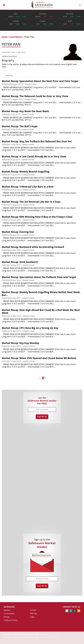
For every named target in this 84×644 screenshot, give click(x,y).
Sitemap (33, 613)
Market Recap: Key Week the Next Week (25, 111)
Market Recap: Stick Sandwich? (20, 262)
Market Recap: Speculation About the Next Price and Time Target (40, 81)
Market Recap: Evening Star (18, 232)
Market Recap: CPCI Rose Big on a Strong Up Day (30, 328)
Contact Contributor (9, 56)
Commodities (9, 614)
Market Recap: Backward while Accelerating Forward (33, 247)
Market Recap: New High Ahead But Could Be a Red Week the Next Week (41, 311)
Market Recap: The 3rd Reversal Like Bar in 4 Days (31, 202)
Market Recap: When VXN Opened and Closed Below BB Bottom (39, 358)
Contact (33, 610)
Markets (7, 610)
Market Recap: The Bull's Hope (20, 126)
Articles (9, 75)
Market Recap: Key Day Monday (20, 343)
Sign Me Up (42, 417)
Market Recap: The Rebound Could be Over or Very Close (35, 96)
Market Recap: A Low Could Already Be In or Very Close (34, 157)
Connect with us (71, 607)
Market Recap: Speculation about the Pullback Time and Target (39, 277)
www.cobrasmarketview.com (35, 64)
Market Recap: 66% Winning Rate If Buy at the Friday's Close (37, 217)
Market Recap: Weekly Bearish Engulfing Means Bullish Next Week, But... (41, 294)
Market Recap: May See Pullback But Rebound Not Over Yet (37, 141)
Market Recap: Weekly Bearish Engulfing (25, 172)
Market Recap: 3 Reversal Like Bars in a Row (28, 187)
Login (32, 617)
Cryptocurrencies (11, 620)
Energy (7, 617)
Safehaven (9, 607)
